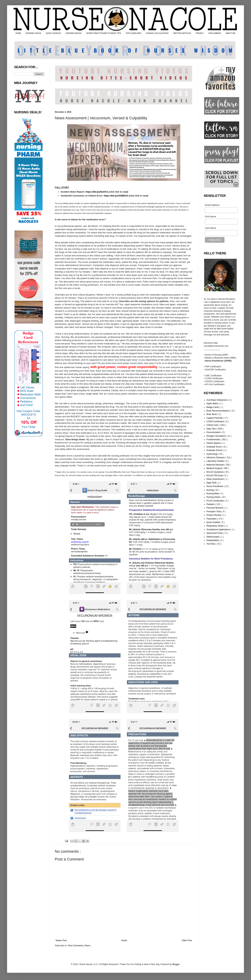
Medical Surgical (214, 468)
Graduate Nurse (214, 447)
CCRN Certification (216, 422)
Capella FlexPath (215, 418)
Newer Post (61, 940)
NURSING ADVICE (74, 33)
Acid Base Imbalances (217, 400)
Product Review (214, 515)
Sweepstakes (213, 540)
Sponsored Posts (215, 533)
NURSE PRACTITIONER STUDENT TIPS (104, 33)
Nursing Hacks (214, 497)
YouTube (211, 544)
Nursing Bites (213, 494)
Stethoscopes (213, 537)
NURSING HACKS (34, 33)
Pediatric (211, 504)
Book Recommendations (218, 411)
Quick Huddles (214, 522)
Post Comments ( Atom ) (79, 946)
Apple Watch (213, 404)
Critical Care (213, 425)
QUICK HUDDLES (53, 33)
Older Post (187, 940)
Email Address (212, 205)
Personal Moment (215, 508)
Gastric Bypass (214, 443)
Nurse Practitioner (215, 486)
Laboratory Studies (216, 461)
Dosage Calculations (216, 436)
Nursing (210, 490)
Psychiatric (212, 519)
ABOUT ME (231, 33)
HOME (18, 33)
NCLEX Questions (215, 472)
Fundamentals (213, 440)
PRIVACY (200, 33)
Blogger (176, 964)
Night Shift (212, 483)
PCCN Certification (216, 501)
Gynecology (212, 454)
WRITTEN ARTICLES (182, 33)
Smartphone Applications (218, 530)
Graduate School (215, 450)
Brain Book (212, 414)
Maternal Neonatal (215, 465)
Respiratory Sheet (215, 526)
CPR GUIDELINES (134, 33)
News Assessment (215, 479)
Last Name (210, 228)
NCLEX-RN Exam (215, 476)
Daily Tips (211, 429)
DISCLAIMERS (215, 33)
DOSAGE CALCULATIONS (157, 33)
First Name (211, 216)
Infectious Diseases (216, 458)
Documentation (214, 432)
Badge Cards (213, 407)
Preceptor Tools (214, 512)
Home (124, 940)
